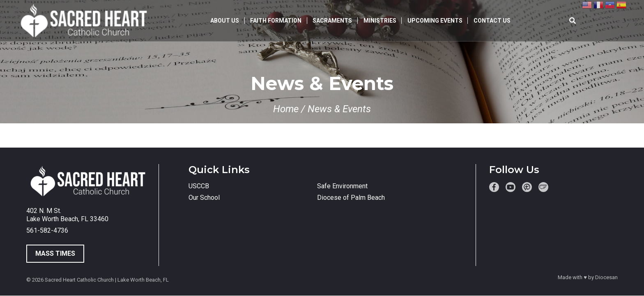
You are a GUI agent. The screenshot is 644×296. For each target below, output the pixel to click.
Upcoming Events (435, 21)
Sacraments (332, 21)
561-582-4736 (47, 230)
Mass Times (55, 253)
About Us (225, 21)
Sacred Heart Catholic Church (79, 280)
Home (286, 109)
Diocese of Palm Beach (351, 198)
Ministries (380, 21)
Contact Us (492, 21)
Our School (204, 198)
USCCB (199, 186)
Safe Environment (342, 186)
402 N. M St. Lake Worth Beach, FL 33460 (67, 215)
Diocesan (606, 277)
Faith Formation (276, 21)
